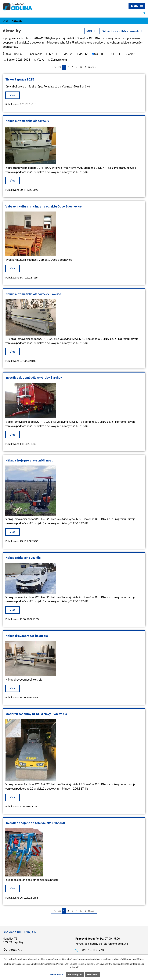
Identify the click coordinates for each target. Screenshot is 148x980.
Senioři (131, 54)
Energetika (35, 54)
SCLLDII (115, 54)
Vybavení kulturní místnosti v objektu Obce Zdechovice (44, 207)
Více (13, 95)
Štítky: (7, 54)
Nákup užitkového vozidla (23, 558)
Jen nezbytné (75, 974)
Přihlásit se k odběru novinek (122, 31)
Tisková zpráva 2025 (20, 80)
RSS (91, 31)
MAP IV (83, 54)
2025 (19, 54)
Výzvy (41, 60)
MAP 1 (53, 54)
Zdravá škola (59, 60)
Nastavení (93, 974)
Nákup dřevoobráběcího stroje (27, 636)
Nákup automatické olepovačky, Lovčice (33, 294)
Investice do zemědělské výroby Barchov (34, 377)
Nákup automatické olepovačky (27, 121)
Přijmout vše (56, 974)
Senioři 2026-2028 (19, 60)
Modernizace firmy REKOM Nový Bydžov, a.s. (37, 714)
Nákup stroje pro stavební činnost (29, 461)
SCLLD (99, 54)
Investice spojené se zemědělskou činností (35, 823)
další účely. (139, 959)
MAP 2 (68, 54)
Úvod (5, 21)
